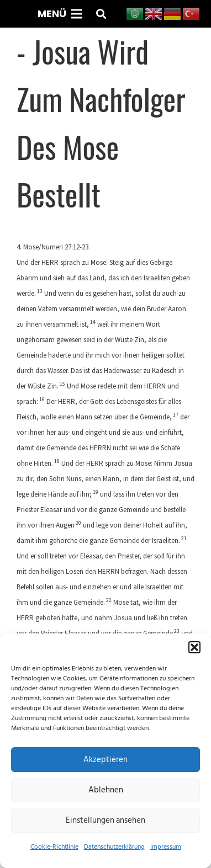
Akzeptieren (106, 760)
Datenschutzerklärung (114, 847)
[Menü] (60, 14)
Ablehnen (106, 790)
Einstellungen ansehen (106, 820)
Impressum (166, 847)
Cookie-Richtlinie (54, 847)
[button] (194, 647)
